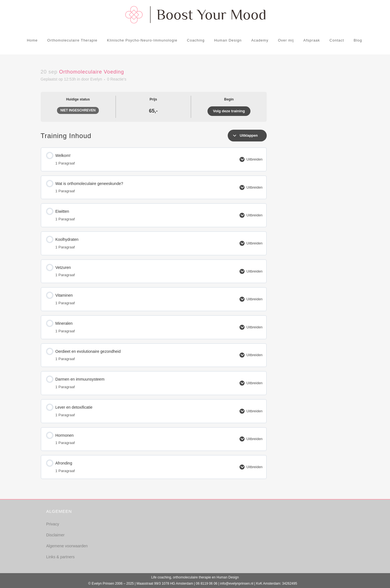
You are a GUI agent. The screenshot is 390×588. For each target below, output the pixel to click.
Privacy (53, 524)
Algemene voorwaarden (67, 546)
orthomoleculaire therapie (192, 577)
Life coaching (161, 577)
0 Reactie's (117, 79)
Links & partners (61, 557)
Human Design (228, 577)
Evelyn (96, 79)
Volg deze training (229, 111)
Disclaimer (55, 535)
